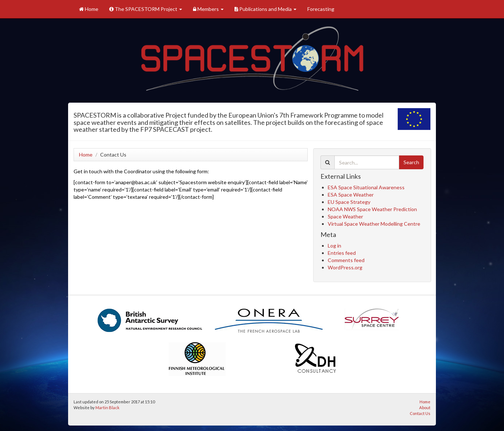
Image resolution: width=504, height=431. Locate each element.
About (425, 408)
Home (89, 9)
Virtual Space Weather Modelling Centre (374, 224)
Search (411, 162)
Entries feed (342, 253)
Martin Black (107, 408)
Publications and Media (265, 9)
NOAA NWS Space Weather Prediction (372, 209)
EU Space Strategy (349, 202)
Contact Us (420, 413)
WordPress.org (345, 267)
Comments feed (346, 260)
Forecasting (321, 9)
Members (208, 9)
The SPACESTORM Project (146, 9)
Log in (334, 246)
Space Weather (345, 216)
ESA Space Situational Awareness (366, 187)
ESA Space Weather (351, 195)
